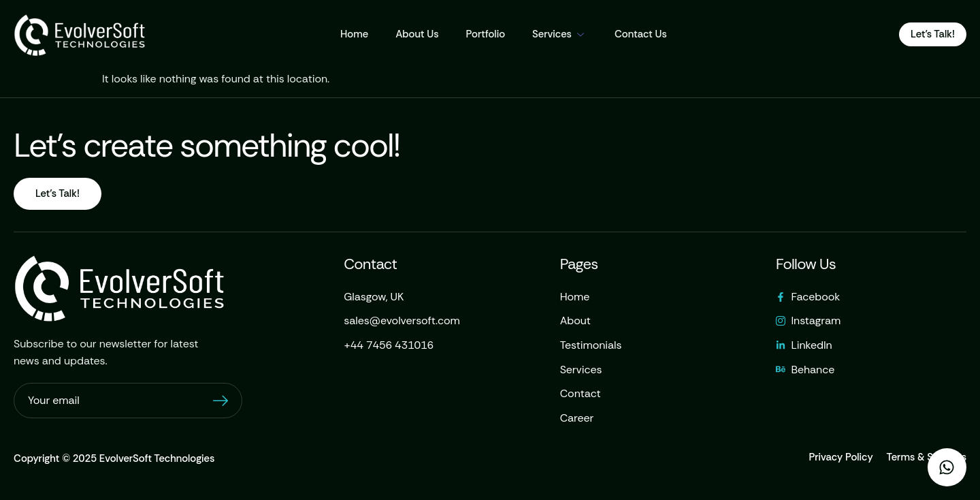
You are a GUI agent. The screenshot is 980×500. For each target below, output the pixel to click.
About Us (417, 34)
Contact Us (641, 34)
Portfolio (486, 34)
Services (560, 34)
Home (354, 34)
